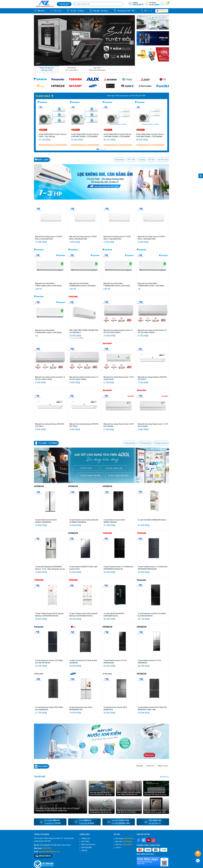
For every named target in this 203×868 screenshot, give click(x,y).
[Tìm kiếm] (76, 4)
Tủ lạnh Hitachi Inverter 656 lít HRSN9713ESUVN (114, 521)
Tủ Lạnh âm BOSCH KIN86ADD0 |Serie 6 (152, 520)
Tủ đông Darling (145, 443)
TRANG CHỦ (86, 839)
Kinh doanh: (125, 839)
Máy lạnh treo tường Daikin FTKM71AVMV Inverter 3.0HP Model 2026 (48, 285)
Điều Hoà (40, 11)
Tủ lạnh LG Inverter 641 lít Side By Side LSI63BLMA (83, 662)
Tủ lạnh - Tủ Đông (48, 443)
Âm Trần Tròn (163, 160)
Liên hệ (118, 848)
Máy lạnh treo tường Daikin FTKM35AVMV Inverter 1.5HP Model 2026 (151, 285)
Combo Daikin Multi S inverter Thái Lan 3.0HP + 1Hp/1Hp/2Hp (52, 135)
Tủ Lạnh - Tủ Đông (76, 11)
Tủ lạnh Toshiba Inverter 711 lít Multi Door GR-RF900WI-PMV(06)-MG (153, 568)
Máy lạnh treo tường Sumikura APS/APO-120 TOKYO (50, 425)
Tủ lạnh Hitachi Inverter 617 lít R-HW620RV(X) (149, 662)
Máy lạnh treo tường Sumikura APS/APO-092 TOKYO (84, 425)
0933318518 (138, 5)
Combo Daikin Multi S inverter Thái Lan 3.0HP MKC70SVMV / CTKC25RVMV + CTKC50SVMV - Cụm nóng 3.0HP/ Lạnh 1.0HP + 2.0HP (150, 136)
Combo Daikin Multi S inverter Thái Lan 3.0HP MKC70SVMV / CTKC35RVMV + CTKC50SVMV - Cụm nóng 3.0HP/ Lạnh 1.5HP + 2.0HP (118, 136)
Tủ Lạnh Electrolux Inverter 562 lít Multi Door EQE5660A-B (49, 708)
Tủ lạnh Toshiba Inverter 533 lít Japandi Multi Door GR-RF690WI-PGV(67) (83, 615)
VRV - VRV (131, 160)
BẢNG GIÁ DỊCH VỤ (88, 845)
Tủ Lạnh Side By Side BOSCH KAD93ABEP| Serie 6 (114, 615)
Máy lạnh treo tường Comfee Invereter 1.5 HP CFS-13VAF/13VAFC (50, 378)
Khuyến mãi (162, 11)
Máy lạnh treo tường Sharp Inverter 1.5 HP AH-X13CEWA (153, 425)
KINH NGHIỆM (86, 848)
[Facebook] (139, 840)
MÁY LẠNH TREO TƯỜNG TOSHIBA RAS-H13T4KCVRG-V (84, 331)
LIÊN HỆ (84, 851)
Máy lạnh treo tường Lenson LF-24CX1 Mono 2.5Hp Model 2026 (49, 238)
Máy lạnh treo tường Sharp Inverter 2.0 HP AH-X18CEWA (119, 425)
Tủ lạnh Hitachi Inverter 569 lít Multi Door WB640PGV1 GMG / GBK (152, 708)
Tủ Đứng (142, 160)
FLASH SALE (45, 96)
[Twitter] (144, 840)
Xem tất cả (165, 777)
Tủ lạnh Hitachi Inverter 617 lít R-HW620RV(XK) (115, 662)
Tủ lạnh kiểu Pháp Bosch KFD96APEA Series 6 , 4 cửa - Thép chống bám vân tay (50, 568)
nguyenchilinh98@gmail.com (49, 852)
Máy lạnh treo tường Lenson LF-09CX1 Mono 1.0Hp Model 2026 (151, 238)
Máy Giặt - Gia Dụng (100, 11)
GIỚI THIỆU (85, 842)
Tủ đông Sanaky (130, 443)
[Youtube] (149, 840)
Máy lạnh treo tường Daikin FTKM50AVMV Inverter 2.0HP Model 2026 (117, 285)
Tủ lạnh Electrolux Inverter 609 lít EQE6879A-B (115, 708)
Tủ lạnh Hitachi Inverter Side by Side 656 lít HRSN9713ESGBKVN (84, 521)
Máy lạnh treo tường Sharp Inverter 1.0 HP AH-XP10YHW (119, 378)
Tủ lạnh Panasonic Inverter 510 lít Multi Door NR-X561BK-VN (152, 615)
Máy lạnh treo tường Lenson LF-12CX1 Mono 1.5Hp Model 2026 (117, 238)
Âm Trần (151, 160)
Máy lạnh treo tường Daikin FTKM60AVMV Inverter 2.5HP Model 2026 (82, 285)
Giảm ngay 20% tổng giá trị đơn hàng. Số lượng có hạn (83, 96)
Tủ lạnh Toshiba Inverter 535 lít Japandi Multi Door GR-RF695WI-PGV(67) (49, 615)
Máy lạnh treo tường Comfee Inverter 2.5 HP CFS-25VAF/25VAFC (118, 331)
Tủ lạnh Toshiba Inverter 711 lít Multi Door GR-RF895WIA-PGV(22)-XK (119, 568)
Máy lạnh (43, 160)
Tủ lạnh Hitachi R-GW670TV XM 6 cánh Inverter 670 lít (83, 568)
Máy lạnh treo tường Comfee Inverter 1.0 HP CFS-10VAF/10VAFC (84, 378)
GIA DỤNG (43, 766)
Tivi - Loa (57, 11)
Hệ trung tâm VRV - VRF (125, 11)
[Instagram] (154, 840)
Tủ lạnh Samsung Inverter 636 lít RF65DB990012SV (81, 708)
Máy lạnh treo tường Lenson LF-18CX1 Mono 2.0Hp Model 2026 (83, 238)
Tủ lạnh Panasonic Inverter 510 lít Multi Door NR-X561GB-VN (49, 662)
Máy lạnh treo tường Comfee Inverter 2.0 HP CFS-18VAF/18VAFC (152, 331)
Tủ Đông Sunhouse (161, 443)
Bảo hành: (124, 842)
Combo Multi (119, 160)
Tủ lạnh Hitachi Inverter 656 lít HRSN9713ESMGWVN (46, 521)
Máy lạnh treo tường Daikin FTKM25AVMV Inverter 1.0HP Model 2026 (48, 331)
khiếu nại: (124, 845)
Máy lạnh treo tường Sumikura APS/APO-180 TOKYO (152, 378)
